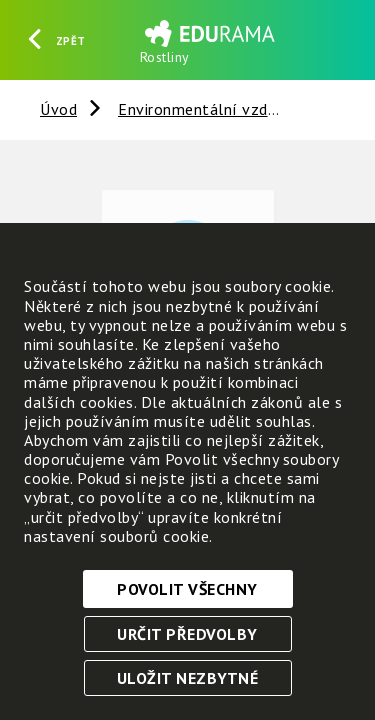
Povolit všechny (187, 589)
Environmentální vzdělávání (219, 109)
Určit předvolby (187, 634)
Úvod (58, 109)
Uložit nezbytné (188, 678)
